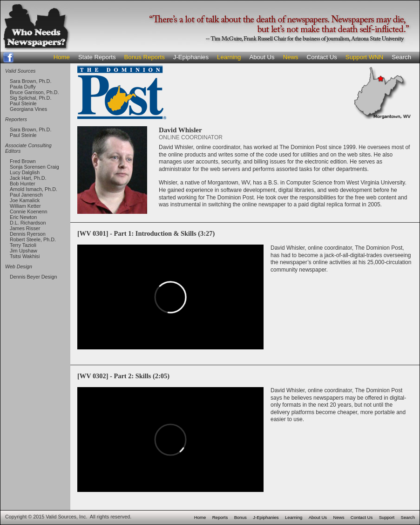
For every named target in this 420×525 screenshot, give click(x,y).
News (291, 57)
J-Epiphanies (191, 57)
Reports (220, 517)
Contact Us (322, 57)
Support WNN (364, 57)
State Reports (97, 57)
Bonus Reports (145, 57)
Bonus (240, 517)
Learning (229, 57)
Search (401, 57)
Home (62, 57)
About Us (262, 57)
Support (387, 517)
